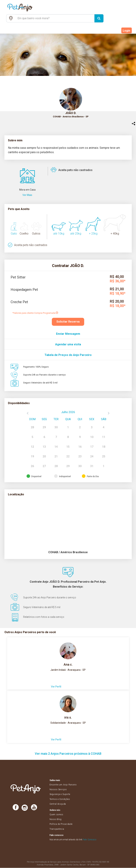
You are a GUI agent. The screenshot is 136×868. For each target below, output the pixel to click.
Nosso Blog (56, 819)
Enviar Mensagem (68, 334)
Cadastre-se (110, 31)
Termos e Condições (60, 799)
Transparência (57, 829)
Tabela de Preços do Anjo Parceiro (68, 355)
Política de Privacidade (61, 824)
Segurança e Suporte (60, 794)
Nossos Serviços (58, 790)
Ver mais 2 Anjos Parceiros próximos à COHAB (68, 754)
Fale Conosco (90, 840)
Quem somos (56, 815)
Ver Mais (27, 195)
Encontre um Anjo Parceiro (63, 785)
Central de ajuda (58, 804)
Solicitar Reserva (68, 322)
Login (127, 31)
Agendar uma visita (68, 344)
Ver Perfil (56, 687)
